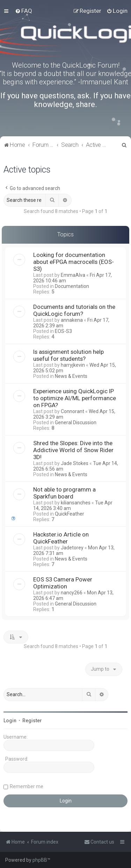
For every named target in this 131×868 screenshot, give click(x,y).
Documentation (72, 286)
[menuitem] (24, 11)
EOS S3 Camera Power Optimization (63, 583)
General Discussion (76, 422)
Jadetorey (72, 548)
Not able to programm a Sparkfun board (64, 493)
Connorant (72, 411)
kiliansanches (76, 503)
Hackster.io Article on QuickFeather (61, 538)
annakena (72, 320)
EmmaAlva (73, 275)
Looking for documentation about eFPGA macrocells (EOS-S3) (74, 262)
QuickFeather (70, 514)
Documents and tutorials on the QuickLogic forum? (74, 310)
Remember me (27, 786)
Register (32, 721)
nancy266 (72, 593)
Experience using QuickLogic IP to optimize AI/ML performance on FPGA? (75, 398)
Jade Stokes (75, 463)
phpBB (40, 860)
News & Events (71, 376)
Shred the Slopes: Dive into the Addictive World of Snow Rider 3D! (73, 450)
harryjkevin (73, 365)
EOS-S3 (63, 331)
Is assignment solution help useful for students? (68, 355)
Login (10, 721)
